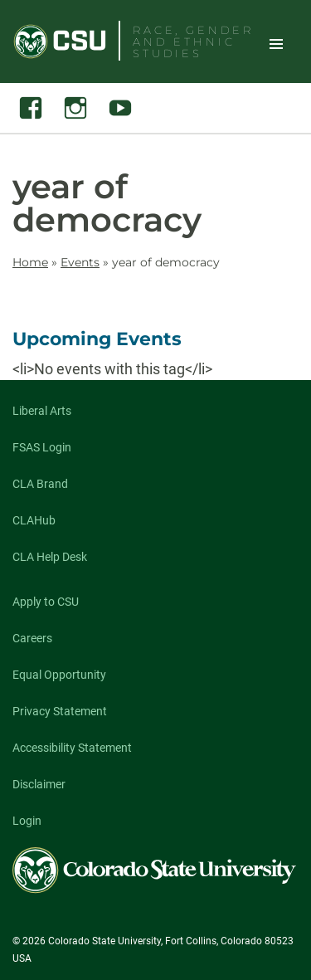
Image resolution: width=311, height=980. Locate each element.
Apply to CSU (46, 602)
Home (30, 262)
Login (27, 821)
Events (80, 262)
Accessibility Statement (72, 748)
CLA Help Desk (50, 557)
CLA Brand (40, 484)
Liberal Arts (42, 411)
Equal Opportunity (59, 675)
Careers (32, 638)
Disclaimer (39, 784)
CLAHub (34, 520)
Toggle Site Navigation (276, 43)
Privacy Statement (60, 711)
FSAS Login (42, 447)
